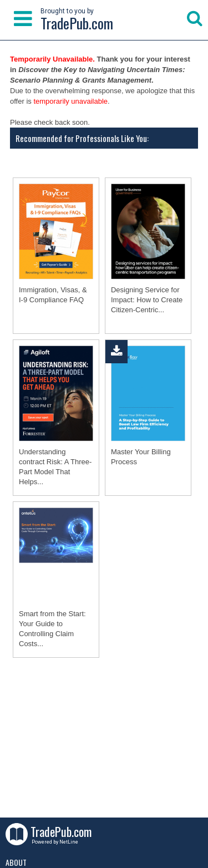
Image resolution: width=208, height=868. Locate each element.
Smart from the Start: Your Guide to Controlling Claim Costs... (52, 629)
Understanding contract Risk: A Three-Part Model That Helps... (55, 467)
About (16, 862)
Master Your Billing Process (141, 457)
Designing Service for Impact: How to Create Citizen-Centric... (147, 300)
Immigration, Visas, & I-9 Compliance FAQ (53, 295)
